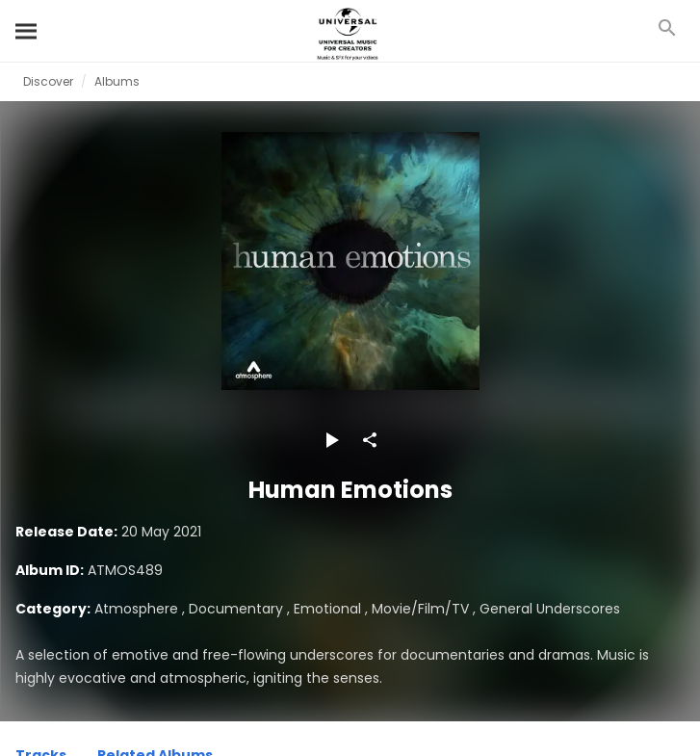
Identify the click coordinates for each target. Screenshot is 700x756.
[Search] (27, 31)
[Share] (370, 440)
